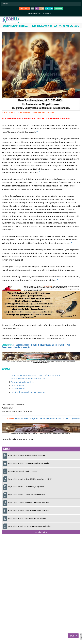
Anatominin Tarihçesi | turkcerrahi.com (23, 382)
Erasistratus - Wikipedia (18, 389)
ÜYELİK (37, 8)
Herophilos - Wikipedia (18, 385)
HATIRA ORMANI (58, 8)
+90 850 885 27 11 (47, 13)
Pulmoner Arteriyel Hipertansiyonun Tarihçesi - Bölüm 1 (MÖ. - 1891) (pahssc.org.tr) (36, 375)
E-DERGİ (42, 8)
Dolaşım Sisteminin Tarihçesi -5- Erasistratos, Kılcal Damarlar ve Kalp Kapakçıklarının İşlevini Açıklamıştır (36, 346)
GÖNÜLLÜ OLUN (49, 8)
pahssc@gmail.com (34, 13)
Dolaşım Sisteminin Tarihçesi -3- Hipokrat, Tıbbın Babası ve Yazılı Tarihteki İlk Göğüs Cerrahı (48, 419)
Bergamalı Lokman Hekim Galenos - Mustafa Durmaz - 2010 (29, 379)
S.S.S (32, 8)
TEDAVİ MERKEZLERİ (25, 8)
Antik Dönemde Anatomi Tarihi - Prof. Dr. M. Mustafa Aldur (28, 392)
